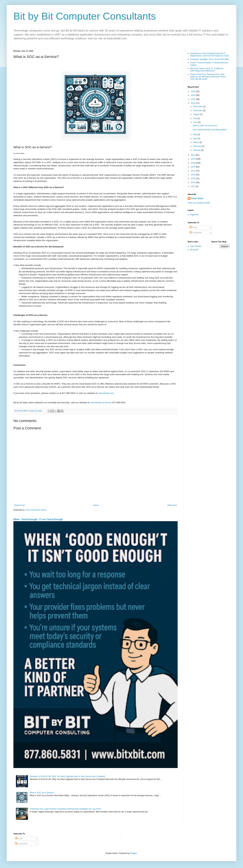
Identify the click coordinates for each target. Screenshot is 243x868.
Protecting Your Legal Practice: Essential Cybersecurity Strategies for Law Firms (65, 809)
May (195, 134)
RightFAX (194, 215)
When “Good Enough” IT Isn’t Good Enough (38, 519)
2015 (193, 179)
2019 (193, 163)
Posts (193, 227)
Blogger (133, 853)
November (198, 111)
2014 (193, 183)
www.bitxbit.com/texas (101, 403)
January (197, 150)
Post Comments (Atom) (36, 510)
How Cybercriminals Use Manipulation (210, 130)
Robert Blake (197, 198)
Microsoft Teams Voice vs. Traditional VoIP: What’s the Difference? (207, 70)
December (198, 107)
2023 (193, 99)
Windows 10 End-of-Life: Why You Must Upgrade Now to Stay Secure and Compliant (67, 776)
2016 (193, 175)
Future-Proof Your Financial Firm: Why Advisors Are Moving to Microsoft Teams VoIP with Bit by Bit (208, 77)
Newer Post (19, 505)
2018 (193, 167)
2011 (193, 186)
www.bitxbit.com (106, 393)
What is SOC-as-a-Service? (42, 793)
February (198, 146)
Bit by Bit (194, 250)
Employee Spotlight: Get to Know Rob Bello (210, 59)
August (197, 114)
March (196, 142)
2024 (193, 95)
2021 (193, 155)
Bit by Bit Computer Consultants (85, 16)
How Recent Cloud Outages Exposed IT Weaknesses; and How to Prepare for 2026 (209, 55)
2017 (193, 171)
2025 (193, 91)
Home (96, 505)
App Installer (196, 246)
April (195, 138)
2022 (193, 103)
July (195, 118)
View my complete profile (199, 203)
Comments (196, 233)
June (196, 122)
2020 (193, 159)
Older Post (172, 505)
